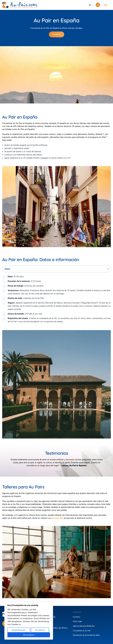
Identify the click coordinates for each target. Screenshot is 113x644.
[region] (29, 621)
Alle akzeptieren (29, 635)
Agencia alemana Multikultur (84, 626)
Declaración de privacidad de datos (86, 635)
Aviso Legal (77, 621)
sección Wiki (57, 518)
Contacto (57, 34)
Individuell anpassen (19, 630)
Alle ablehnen (40, 630)
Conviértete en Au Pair (82, 631)
